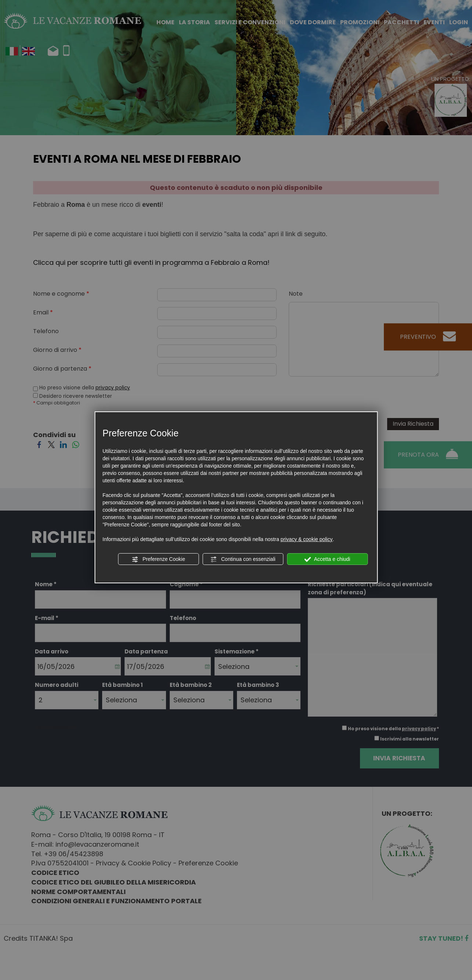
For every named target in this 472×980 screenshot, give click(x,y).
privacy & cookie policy (307, 539)
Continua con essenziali (243, 559)
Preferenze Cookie (158, 559)
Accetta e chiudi (327, 559)
